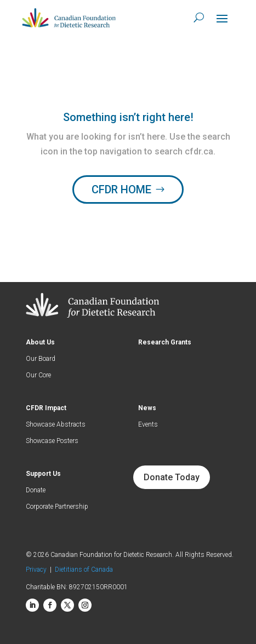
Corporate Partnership (57, 507)
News (147, 408)
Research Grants (165, 342)
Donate (36, 490)
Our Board (41, 359)
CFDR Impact (46, 408)
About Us (40, 342)
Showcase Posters (52, 441)
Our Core (38, 375)
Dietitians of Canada (84, 570)
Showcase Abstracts (56, 424)
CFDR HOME (121, 189)
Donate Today (172, 477)
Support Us (43, 474)
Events (148, 424)
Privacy (38, 570)
